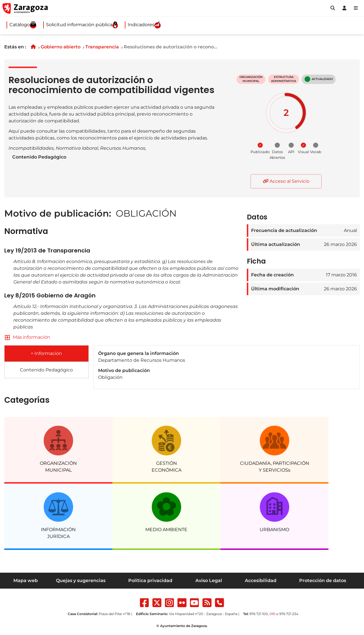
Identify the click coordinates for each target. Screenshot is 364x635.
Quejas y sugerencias (81, 580)
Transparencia (102, 47)
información (36, 337)
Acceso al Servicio (286, 181)
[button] (333, 8)
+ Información (46, 353)
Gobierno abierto (61, 47)
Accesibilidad (261, 580)
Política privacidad (150, 580)
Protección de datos (323, 580)
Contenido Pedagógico (39, 157)
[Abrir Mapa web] (356, 8)
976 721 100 (259, 614)
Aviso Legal (209, 580)
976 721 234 (289, 614)
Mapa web (26, 580)
